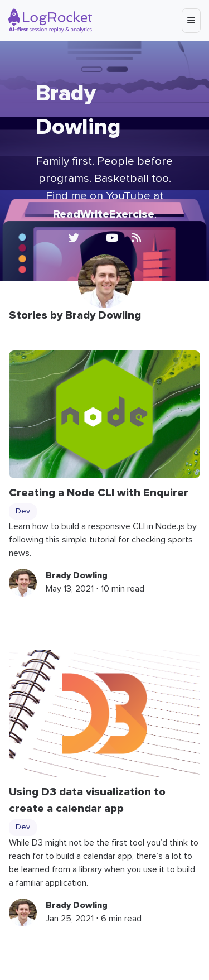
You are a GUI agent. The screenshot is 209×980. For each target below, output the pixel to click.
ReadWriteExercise (104, 214)
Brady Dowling (77, 575)
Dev (23, 511)
